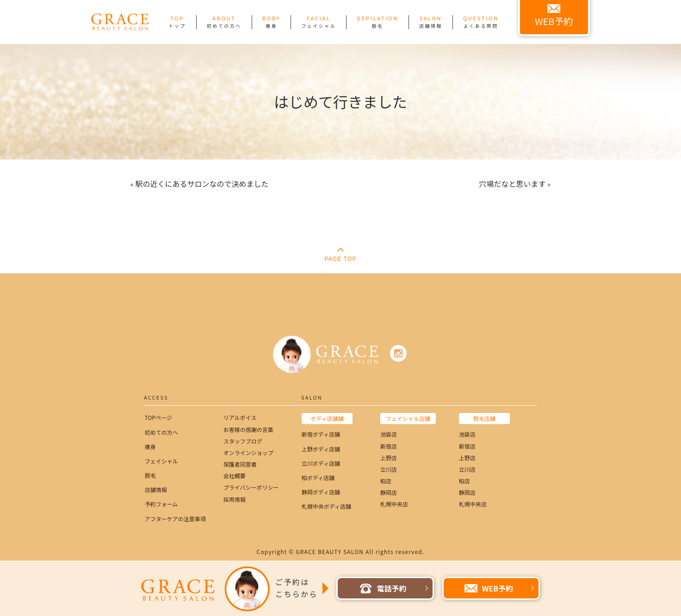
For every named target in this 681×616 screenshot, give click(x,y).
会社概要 (235, 476)
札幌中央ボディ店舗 (326, 506)
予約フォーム (161, 504)
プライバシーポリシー (251, 487)
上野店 (389, 458)
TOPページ (158, 417)
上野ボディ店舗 (321, 449)
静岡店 (389, 492)
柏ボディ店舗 (318, 477)
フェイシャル (161, 461)
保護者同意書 (240, 464)
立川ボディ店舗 (321, 463)
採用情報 (235, 499)
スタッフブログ (243, 441)
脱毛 (150, 475)
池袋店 (389, 434)
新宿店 (389, 446)
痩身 (150, 447)
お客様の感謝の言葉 (248, 429)
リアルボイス (240, 417)
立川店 (389, 469)
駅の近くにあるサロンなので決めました (202, 184)
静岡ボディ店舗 (321, 492)
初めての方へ (161, 432)
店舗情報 (156, 490)
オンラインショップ (248, 453)
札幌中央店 (394, 504)
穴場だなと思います (513, 184)
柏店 (386, 481)
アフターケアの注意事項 (175, 519)
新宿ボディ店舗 (321, 434)
